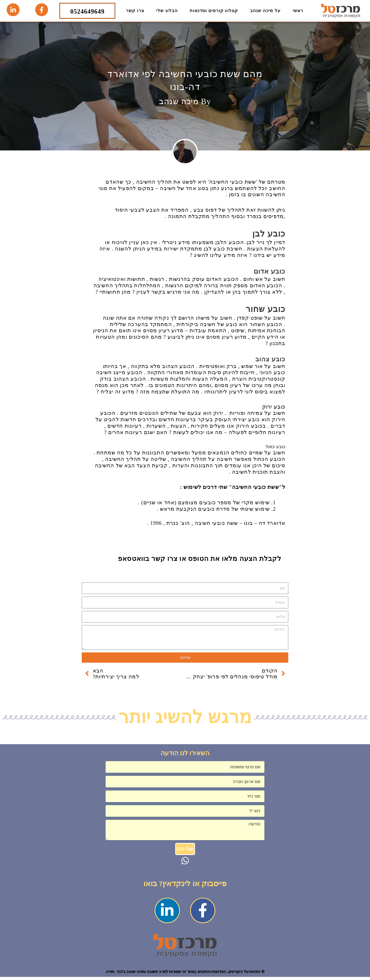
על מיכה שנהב (265, 11)
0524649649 (87, 11)
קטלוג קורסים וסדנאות (214, 11)
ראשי (298, 11)
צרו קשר (135, 11)
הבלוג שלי (167, 11)
